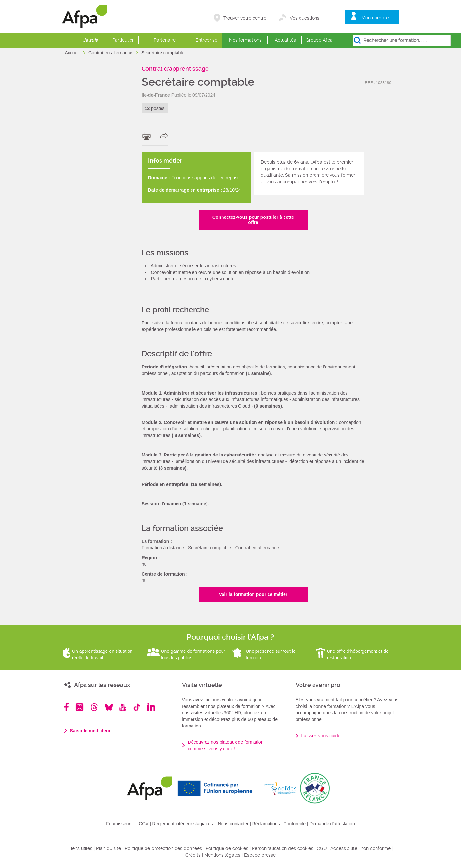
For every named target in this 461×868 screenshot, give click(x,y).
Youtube (123, 707)
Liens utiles (80, 848)
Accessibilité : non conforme (361, 848)
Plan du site (108, 848)
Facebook (67, 707)
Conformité (295, 824)
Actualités (285, 40)
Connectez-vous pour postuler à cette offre (253, 220)
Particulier (123, 40)
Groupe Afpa (319, 40)
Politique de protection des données (163, 848)
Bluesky (109, 707)
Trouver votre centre (245, 18)
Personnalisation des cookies (283, 848)
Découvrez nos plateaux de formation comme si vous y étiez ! (226, 745)
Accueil (73, 53)
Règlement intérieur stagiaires (183, 824)
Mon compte (375, 18)
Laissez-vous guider (322, 736)
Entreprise (206, 40)
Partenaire (165, 40)
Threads (94, 707)
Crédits (193, 855)
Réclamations (266, 824)
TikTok (137, 707)
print (148, 136)
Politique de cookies (227, 848)
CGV (144, 824)
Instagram (79, 707)
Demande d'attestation (332, 824)
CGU (322, 848)
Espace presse (260, 855)
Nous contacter (233, 824)
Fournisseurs (119, 824)
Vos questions (305, 18)
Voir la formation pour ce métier (253, 594)
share (166, 136)
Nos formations (245, 40)
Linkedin (151, 707)
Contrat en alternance (111, 53)
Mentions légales (222, 855)
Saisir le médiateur (91, 731)
